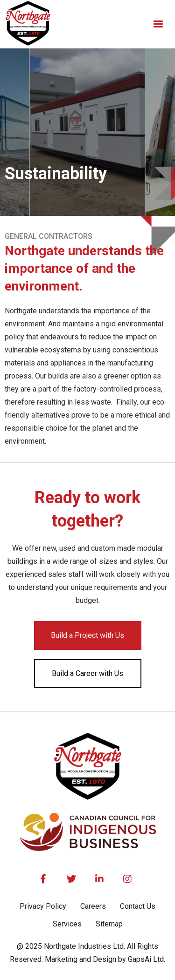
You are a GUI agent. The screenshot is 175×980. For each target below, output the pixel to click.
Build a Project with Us (87, 635)
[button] (158, 24)
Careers (93, 906)
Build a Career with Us (87, 673)
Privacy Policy (43, 906)
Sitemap (109, 924)
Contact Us (138, 906)
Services (67, 924)
